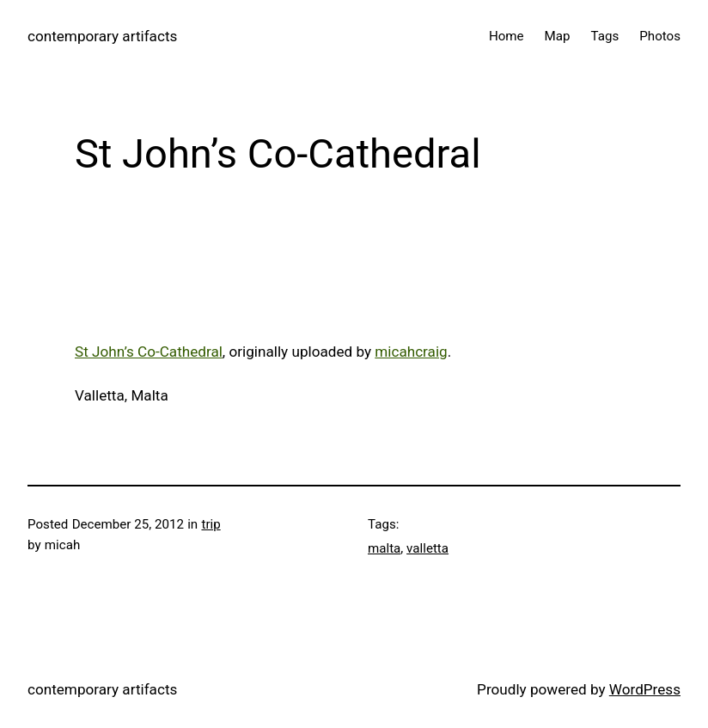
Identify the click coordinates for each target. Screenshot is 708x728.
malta (384, 548)
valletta (427, 548)
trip (211, 524)
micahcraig (411, 352)
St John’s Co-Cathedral (149, 352)
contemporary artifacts (102, 36)
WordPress (645, 689)
